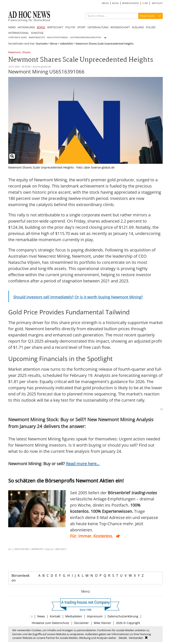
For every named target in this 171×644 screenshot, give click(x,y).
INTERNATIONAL (19, 33)
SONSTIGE (37, 33)
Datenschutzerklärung (123, 616)
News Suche (148, 16)
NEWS (12, 27)
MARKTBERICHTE (37, 37)
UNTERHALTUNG (98, 27)
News (41, 616)
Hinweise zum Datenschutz (50, 623)
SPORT (81, 27)
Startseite (42, 44)
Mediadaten (74, 616)
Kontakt (55, 616)
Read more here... (83, 464)
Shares (26, 52)
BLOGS (115, 3)
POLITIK (70, 27)
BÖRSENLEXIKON (131, 3)
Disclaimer (81, 623)
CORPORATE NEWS (17, 37)
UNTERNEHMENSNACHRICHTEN (86, 37)
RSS (145, 3)
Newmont (14, 52)
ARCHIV (105, 3)
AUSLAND (138, 27)
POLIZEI (151, 27)
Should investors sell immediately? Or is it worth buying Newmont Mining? (78, 297)
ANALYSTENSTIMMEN (57, 37)
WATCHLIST (157, 3)
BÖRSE (41, 27)
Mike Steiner (102, 623)
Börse (54, 44)
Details (123, 638)
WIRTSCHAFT (55, 27)
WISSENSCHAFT (120, 27)
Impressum (95, 616)
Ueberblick (66, 44)
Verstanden (136, 638)
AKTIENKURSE (26, 27)
